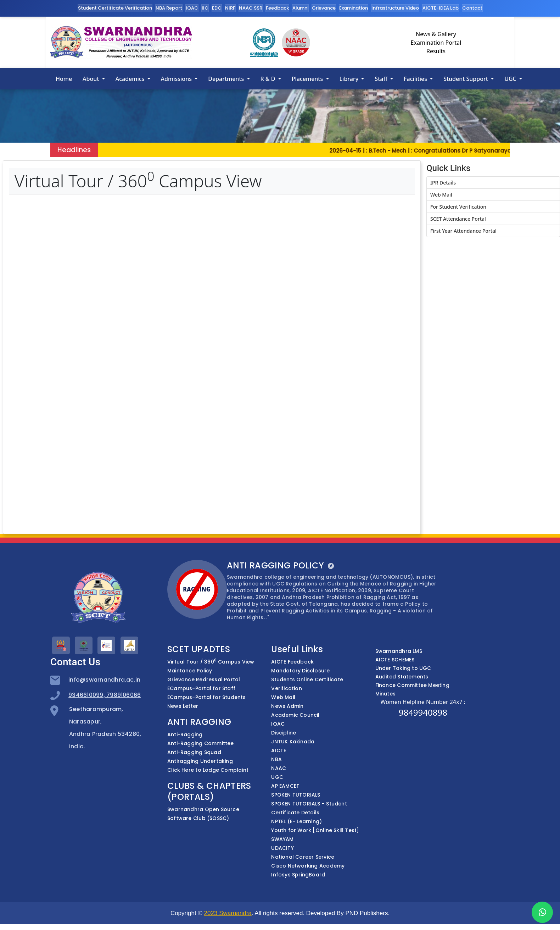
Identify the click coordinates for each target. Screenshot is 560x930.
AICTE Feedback (292, 662)
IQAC (192, 8)
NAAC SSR (251, 8)
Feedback (277, 8)
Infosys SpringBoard (298, 875)
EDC (217, 8)
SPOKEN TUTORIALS (296, 795)
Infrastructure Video (395, 8)
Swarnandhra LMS (399, 651)
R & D (269, 79)
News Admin (287, 706)
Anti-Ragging (185, 734)
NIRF (230, 8)
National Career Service (303, 857)
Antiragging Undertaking (200, 761)
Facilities (416, 79)
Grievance (324, 8)
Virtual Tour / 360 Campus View (211, 662)
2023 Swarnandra (228, 913)
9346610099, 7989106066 (105, 695)
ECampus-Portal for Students (207, 697)
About (92, 79)
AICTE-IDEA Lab (441, 8)
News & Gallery (436, 34)
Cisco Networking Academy (308, 866)
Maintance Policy (190, 671)
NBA (276, 759)
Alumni (300, 8)
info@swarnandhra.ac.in (104, 680)
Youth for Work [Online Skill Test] (315, 830)
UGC (511, 79)
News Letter (183, 706)
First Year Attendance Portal (463, 231)
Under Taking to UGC (403, 668)
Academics (131, 79)
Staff (382, 79)
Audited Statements (402, 677)
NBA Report (169, 8)
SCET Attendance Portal (458, 219)
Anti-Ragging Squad (194, 752)
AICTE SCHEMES (395, 660)
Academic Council (295, 715)
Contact (472, 8)
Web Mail (441, 195)
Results (436, 51)
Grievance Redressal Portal (204, 679)
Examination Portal (436, 43)
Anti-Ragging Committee (201, 743)
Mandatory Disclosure (300, 671)
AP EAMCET (285, 786)
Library (350, 79)
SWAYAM (282, 839)
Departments (227, 79)
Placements (308, 79)
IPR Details (443, 183)
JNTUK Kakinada (293, 742)
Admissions (177, 79)
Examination (354, 8)
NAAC (279, 768)
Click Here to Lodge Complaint (208, 770)
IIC (205, 8)
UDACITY (282, 848)
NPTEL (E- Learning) (296, 821)
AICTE (279, 750)
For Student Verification (458, 207)
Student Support (466, 79)
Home (64, 79)
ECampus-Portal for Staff (201, 688)
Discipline (284, 733)
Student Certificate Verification (115, 8)
